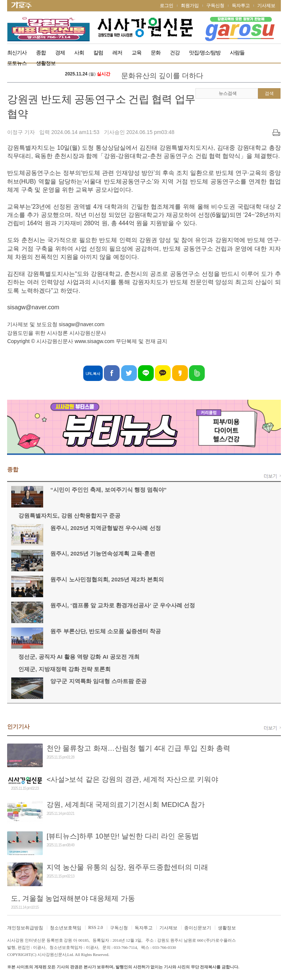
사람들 (237, 53)
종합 (41, 53)
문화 (156, 53)
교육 (136, 53)
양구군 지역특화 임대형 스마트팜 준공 (98, 681)
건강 (175, 53)
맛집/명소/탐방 (205, 53)
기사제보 (266, 6)
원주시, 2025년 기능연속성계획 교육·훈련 (103, 553)
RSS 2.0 (95, 927)
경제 (60, 53)
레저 (117, 53)
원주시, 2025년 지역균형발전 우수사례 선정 (105, 528)
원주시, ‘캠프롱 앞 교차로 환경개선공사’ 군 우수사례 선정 (123, 605)
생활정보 (227, 928)
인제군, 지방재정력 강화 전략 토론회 (64, 669)
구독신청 (215, 6)
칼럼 (98, 53)
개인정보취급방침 (25, 928)
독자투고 (241, 6)
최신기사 (17, 53)
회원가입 (190, 6)
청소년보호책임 (66, 928)
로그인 (166, 6)
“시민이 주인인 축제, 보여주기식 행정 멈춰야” (108, 490)
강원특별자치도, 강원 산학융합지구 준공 (69, 516)
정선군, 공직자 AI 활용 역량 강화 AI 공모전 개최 (79, 657)
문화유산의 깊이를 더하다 (162, 76)
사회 (79, 53)
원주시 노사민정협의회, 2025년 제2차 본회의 (107, 579)
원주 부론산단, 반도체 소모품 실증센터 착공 (106, 631)
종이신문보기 (198, 928)
